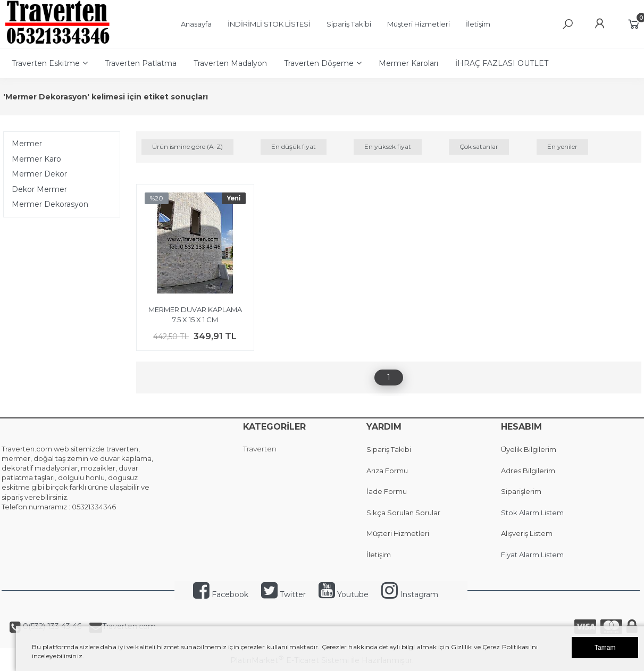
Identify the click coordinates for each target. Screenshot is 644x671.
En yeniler (562, 146)
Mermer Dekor (39, 174)
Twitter (283, 594)
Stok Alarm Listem (532, 513)
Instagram (410, 594)
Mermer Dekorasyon (50, 204)
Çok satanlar (479, 146)
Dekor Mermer (39, 189)
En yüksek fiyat (388, 146)
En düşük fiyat (294, 146)
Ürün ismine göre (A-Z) (187, 146)
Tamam (605, 648)
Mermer (27, 144)
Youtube (344, 594)
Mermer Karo (36, 159)
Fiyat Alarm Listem (532, 555)
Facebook (221, 594)
